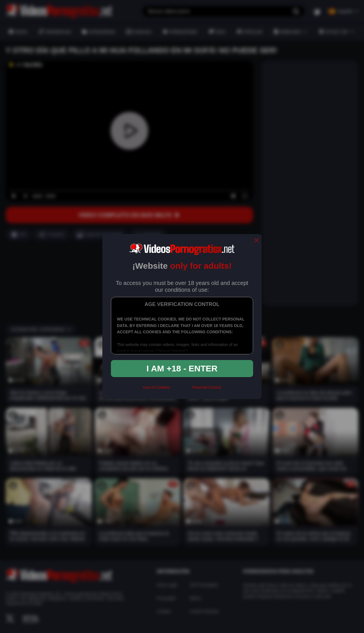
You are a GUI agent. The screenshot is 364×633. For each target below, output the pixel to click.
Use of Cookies (156, 387)
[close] (257, 241)
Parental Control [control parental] (207, 387)
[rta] (181, 390)
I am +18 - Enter (182, 368)
